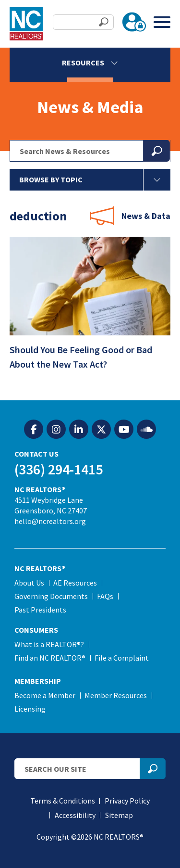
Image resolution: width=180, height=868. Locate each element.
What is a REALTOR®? (49, 644)
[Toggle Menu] (162, 22)
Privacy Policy (127, 801)
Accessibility (75, 815)
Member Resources (116, 695)
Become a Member (45, 695)
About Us (29, 583)
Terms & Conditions (63, 801)
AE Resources (75, 583)
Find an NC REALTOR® (50, 658)
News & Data (146, 216)
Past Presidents (40, 610)
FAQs (105, 596)
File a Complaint (122, 658)
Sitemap (119, 815)
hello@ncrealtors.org (50, 521)
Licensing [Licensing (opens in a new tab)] (30, 709)
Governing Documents (51, 596)
